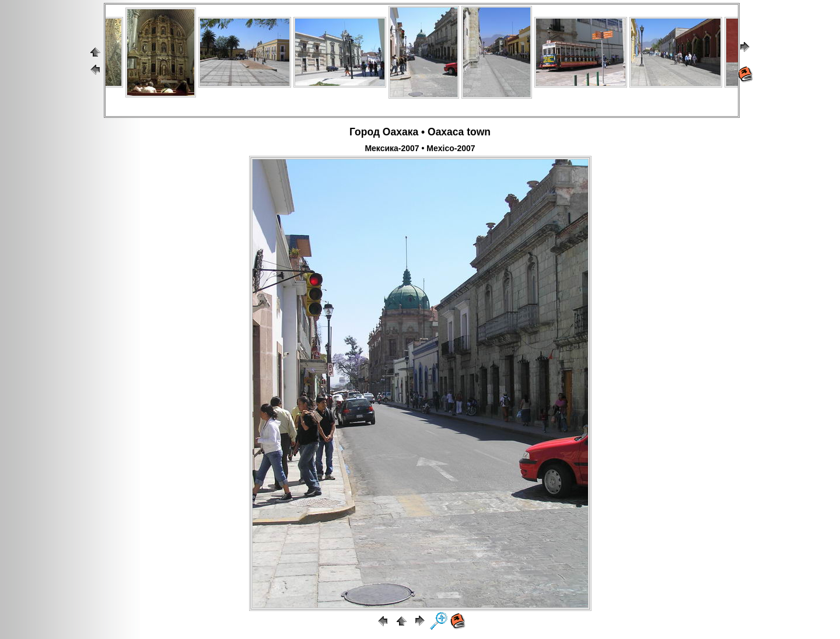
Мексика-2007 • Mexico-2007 (420, 148)
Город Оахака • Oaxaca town (420, 132)
